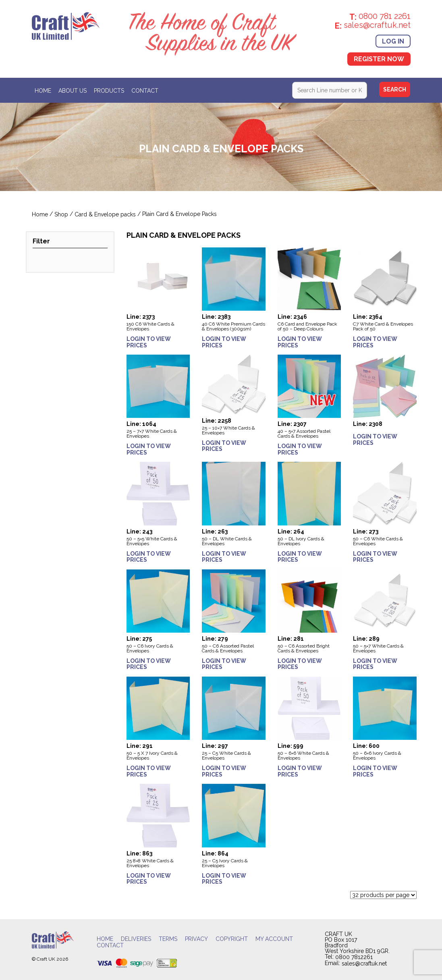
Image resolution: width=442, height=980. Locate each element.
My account (274, 939)
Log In (393, 41)
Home (43, 91)
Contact (145, 91)
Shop (61, 214)
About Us (73, 91)
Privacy (196, 939)
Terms (168, 939)
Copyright (232, 939)
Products (109, 91)
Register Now (379, 59)
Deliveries (136, 939)
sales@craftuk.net (364, 963)
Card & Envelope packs (105, 214)
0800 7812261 (354, 957)
